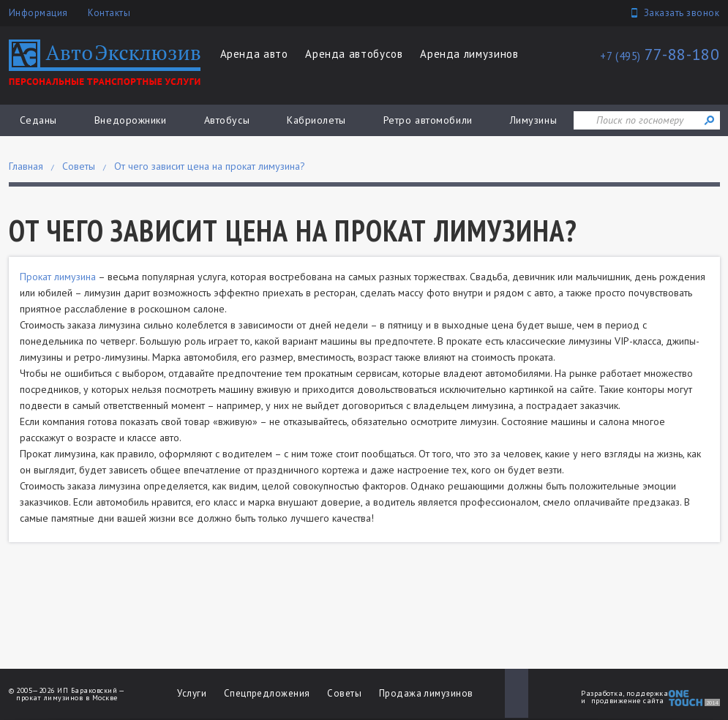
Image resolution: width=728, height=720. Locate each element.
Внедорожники (131, 120)
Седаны (38, 120)
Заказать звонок (682, 13)
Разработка (602, 693)
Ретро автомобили (428, 120)
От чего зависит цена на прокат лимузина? (210, 166)
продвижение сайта (628, 701)
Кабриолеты (316, 120)
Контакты (109, 13)
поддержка (647, 693)
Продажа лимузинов (426, 693)
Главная (26, 166)
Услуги (192, 693)
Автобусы (227, 120)
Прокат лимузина (58, 277)
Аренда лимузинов (469, 54)
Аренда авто (254, 54)
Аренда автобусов (354, 54)
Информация (38, 13)
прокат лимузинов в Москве (67, 698)
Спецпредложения (267, 693)
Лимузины (533, 120)
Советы (79, 166)
